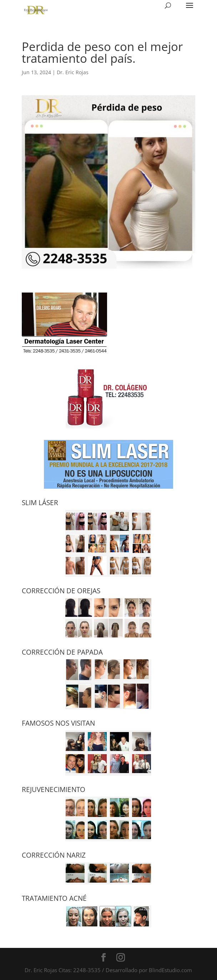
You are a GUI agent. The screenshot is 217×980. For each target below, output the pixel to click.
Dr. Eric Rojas (73, 72)
